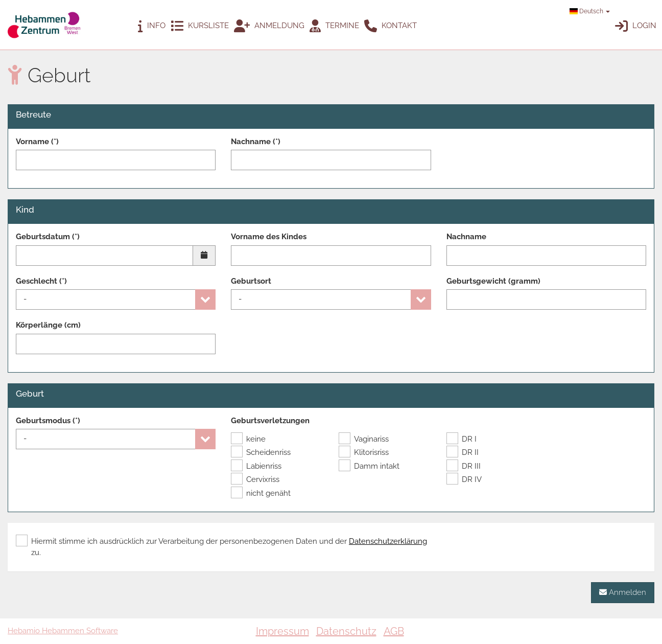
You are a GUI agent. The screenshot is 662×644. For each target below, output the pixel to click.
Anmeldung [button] (269, 26)
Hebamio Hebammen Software (63, 631)
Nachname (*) (256, 142)
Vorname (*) (37, 142)
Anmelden (623, 592)
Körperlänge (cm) (48, 325)
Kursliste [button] (200, 26)
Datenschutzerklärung (388, 541)
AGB (394, 631)
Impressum (282, 631)
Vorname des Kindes (269, 237)
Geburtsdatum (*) (48, 237)
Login (636, 26)
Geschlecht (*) (41, 281)
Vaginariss (364, 439)
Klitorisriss (364, 452)
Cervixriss (255, 479)
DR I (462, 439)
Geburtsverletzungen (270, 421)
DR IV (464, 479)
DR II (463, 452)
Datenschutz (346, 631)
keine (248, 439)
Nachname (466, 237)
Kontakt (391, 26)
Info (152, 26)
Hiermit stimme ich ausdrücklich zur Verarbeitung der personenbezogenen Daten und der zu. (221, 546)
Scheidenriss (261, 452)
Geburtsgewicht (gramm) (493, 281)
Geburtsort (251, 281)
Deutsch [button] (590, 11)
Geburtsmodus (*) (48, 421)
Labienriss (256, 466)
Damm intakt (369, 466)
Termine (334, 26)
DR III (464, 466)
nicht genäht (261, 493)
